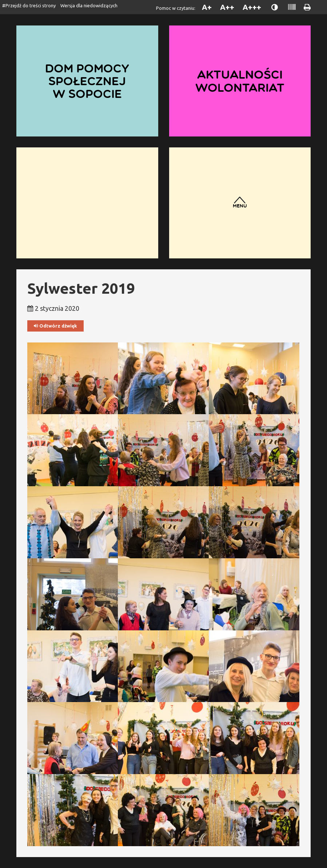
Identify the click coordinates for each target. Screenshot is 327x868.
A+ (207, 7)
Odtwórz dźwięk (55, 326)
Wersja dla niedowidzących (89, 5)
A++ (227, 7)
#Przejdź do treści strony (29, 5)
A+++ (252, 7)
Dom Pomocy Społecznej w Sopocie (87, 81)
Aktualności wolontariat (240, 81)
